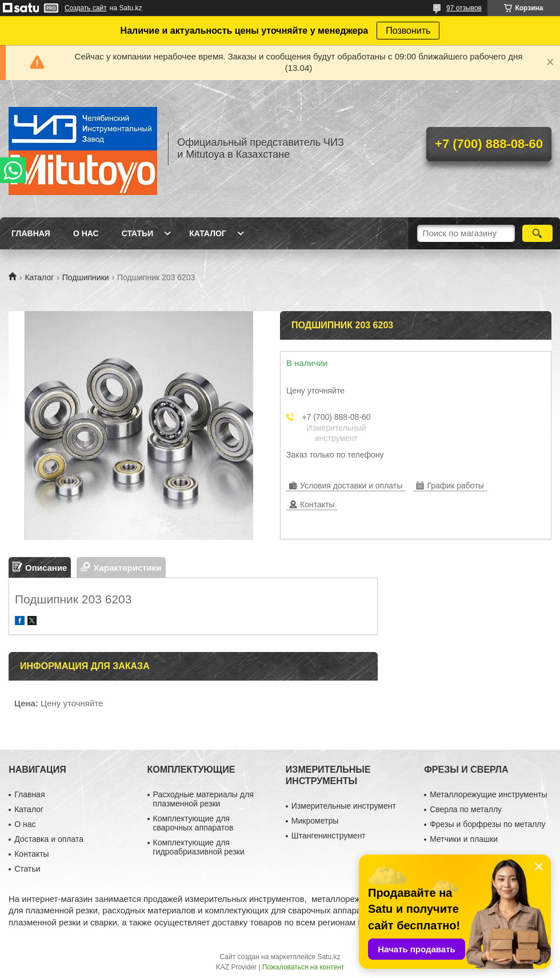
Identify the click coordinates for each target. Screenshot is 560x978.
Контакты (31, 854)
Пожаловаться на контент (303, 967)
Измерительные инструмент (344, 806)
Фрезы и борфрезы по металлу (487, 824)
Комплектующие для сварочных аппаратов (193, 823)
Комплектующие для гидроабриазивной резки (199, 847)
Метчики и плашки (464, 839)
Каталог (208, 233)
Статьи (138, 233)
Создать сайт (86, 8)
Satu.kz (329, 957)
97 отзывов (464, 8)
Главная (31, 233)
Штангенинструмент (329, 836)
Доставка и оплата (49, 839)
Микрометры (315, 821)
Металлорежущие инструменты (488, 794)
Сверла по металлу (466, 809)
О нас (86, 233)
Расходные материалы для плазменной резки (203, 799)
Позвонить (408, 31)
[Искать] (537, 233)
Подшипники (86, 277)
